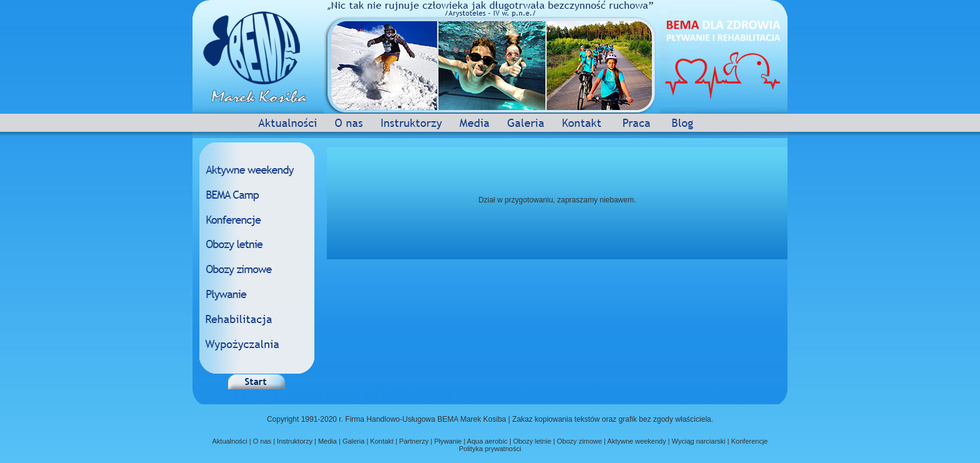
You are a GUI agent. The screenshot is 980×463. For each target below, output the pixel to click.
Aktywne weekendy (638, 441)
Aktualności (229, 441)
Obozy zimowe (579, 441)
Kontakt (382, 441)
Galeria (353, 441)
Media (327, 441)
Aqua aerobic (487, 441)
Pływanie (448, 441)
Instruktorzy (295, 441)
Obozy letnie (532, 441)
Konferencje (750, 441)
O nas (262, 441)
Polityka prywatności (490, 449)
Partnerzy (413, 441)
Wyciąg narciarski (699, 441)
